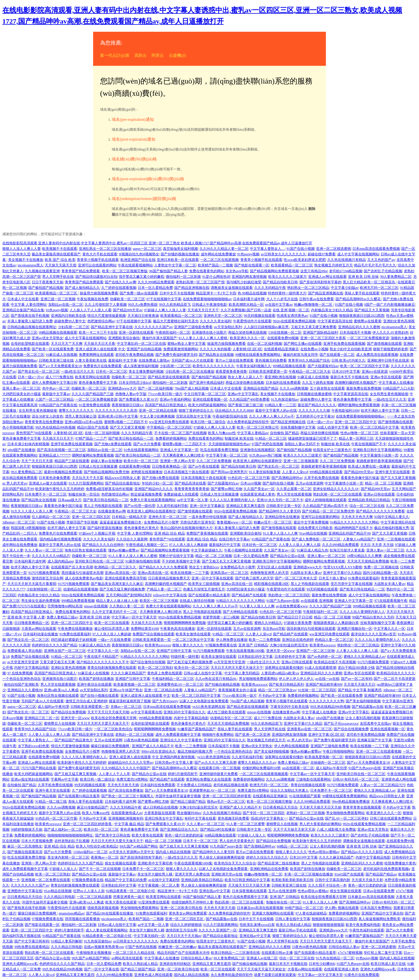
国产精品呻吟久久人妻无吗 (280, 511)
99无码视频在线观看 (260, 316)
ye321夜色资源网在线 (208, 707)
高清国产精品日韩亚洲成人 (166, 405)
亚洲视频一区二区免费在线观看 (46, 880)
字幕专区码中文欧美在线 (290, 707)
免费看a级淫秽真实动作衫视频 (109, 489)
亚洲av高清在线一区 (120, 573)
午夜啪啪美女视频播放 (94, 953)
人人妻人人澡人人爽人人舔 (299, 545)
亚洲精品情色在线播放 (282, 517)
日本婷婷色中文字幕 (290, 657)
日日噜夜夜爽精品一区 (169, 466)
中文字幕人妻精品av (253, 433)
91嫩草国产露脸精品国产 (197, 729)
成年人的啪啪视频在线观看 (326, 500)
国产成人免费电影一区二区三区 (316, 539)
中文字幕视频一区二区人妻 (159, 885)
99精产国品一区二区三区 (304, 908)
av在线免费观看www (292, 606)
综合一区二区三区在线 (367, 506)
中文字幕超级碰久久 (207, 550)
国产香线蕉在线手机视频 (30, 316)
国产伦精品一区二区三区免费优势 (328, 511)
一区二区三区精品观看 (94, 897)
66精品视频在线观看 (220, 835)
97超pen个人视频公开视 (97, 533)
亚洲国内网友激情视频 (249, 277)
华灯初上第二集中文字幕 (383, 953)
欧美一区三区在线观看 (112, 623)
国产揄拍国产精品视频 (46, 288)
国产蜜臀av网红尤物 (226, 489)
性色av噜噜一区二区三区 (359, 433)
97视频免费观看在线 (221, 645)
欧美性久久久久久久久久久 (214, 366)
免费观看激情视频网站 (181, 349)
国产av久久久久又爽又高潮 (215, 763)
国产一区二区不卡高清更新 (395, 679)
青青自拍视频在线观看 (308, 785)
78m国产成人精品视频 (192, 388)
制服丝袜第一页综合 (84, 494)
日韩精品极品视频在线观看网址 (32, 327)
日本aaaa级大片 (70, 500)
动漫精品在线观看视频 (81, 589)
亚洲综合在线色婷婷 (298, 640)
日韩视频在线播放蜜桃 (314, 394)
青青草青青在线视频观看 (362, 807)
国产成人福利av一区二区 (63, 829)
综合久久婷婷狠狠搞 (186, 925)
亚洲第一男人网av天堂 (177, 461)
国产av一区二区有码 (357, 679)
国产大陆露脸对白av (323, 366)
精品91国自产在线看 (93, 427)
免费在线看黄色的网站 (207, 271)
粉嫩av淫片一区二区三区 (273, 522)
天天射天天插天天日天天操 (320, 807)
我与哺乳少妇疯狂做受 (244, 282)
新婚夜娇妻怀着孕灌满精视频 (379, 461)
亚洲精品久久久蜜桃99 (25, 690)
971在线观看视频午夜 (391, 601)
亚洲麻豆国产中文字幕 (374, 740)
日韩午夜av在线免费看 (316, 299)
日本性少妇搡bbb (322, 964)
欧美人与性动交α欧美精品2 (97, 846)
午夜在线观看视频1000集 (245, 651)
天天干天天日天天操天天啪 (108, 712)
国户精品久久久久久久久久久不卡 (103, 662)
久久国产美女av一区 (259, 489)
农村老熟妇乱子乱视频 (72, 841)
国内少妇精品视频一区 (380, 573)
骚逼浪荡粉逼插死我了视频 (130, 701)
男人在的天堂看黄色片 (237, 841)
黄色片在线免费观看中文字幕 (245, 897)
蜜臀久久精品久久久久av (257, 763)
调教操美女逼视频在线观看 (232, 288)
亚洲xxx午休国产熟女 (126, 690)
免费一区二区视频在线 (381, 567)
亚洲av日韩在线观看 (379, 494)
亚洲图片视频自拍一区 (355, 629)
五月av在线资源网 (309, 483)
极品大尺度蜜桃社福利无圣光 (176, 321)
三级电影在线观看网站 (313, 779)
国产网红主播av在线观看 (303, 344)
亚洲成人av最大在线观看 (48, 483)
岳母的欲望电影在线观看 (30, 344)
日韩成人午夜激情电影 (210, 305)
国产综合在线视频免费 (351, 729)
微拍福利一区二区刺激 (183, 277)
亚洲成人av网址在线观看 (327, 277)
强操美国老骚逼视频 (103, 908)
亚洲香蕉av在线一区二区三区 (309, 729)
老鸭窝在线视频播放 (147, 472)
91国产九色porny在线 (283, 601)
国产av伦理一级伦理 (140, 506)
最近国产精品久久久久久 (317, 405)
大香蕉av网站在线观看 (39, 629)
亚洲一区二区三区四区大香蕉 (323, 338)
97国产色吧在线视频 (267, 444)
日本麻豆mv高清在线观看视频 (371, 897)
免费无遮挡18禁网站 (132, 779)
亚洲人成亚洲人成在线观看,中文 (100, 349)
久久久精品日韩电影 (59, 897)
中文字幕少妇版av (345, 288)
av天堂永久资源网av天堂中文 (132, 852)
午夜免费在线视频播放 (75, 629)
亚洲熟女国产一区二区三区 (65, 651)
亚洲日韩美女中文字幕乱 (164, 818)
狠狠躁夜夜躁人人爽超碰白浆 (336, 623)
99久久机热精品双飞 (175, 305)
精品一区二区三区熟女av (277, 690)
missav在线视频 (96, 606)
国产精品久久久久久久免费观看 (163, 567)
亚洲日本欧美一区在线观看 (178, 260)
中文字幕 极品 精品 (129, 824)
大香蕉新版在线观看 (160, 813)
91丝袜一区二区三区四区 (317, 690)
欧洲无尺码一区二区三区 (379, 288)
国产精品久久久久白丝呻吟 (103, 545)
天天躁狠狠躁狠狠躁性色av (229, 444)
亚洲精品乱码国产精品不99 (349, 533)
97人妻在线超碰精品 (311, 913)
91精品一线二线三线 (51, 802)
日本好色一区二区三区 (260, 545)
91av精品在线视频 (313, 533)
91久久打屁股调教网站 (86, 483)
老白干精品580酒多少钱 (356, 668)
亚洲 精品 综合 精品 (169, 533)
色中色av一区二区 (56, 388)
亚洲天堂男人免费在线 (192, 874)
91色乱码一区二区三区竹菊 (249, 478)
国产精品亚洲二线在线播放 (278, 863)
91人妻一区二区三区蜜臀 (246, 824)
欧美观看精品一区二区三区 (292, 265)
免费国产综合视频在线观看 (153, 634)
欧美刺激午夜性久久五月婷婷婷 (60, 489)
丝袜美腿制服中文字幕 (298, 427)
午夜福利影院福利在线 (230, 416)
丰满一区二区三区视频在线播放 (308, 874)
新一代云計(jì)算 (115, 55)
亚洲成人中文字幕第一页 (179, 450)
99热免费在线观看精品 (32, 947)
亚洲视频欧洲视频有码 (126, 818)
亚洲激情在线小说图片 (209, 332)
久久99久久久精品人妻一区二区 (224, 249)
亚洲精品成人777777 (54, 455)
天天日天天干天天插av (184, 936)
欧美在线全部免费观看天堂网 (114, 718)
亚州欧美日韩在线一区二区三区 (100, 561)
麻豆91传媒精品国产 (93, 807)
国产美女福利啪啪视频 (363, 701)
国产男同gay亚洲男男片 (229, 472)
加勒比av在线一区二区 (66, 305)
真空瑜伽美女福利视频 (180, 249)
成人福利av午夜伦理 (53, 707)
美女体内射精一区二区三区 (68, 857)
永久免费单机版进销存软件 (248, 422)
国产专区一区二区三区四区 (264, 813)
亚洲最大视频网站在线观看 (273, 913)
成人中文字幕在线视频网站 (358, 254)
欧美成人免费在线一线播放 (369, 466)
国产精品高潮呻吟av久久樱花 (358, 299)
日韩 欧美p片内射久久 (348, 360)
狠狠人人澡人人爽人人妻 (22, 249)
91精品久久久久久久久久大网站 (354, 522)
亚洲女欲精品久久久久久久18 (336, 489)
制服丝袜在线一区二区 (284, 902)
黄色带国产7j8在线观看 (34, 433)
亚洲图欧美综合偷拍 (124, 338)
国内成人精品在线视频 (173, 852)
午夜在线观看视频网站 (135, 265)
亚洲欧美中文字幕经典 (155, 863)
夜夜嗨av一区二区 (105, 857)
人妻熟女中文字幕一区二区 (175, 265)
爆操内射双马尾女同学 (301, 355)
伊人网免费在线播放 (232, 640)
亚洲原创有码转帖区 (175, 964)
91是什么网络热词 (216, 277)
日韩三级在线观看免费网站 (391, 818)
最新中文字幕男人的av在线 (276, 411)
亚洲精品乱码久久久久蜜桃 (359, 327)
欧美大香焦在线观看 (148, 835)
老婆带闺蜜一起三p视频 (221, 617)
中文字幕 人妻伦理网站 (29, 305)
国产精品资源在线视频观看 (169, 377)
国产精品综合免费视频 (68, 712)
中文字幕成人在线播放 (396, 383)
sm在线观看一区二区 (298, 768)
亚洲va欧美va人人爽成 (61, 690)
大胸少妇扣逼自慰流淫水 (289, 645)
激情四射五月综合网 (47, 578)
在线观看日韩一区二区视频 (219, 768)
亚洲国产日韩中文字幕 (174, 651)
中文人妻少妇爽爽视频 (157, 416)
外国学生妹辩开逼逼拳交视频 (178, 796)
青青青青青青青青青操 (192, 489)
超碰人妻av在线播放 (106, 461)
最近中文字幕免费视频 (311, 522)
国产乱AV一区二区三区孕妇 (347, 818)
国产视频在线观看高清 (25, 852)
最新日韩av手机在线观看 (298, 930)
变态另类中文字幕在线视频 (351, 584)
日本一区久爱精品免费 (155, 288)
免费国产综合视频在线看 (30, 657)
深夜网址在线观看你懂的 (284, 668)
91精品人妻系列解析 (67, 941)
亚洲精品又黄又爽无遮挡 (245, 506)
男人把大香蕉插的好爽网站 (320, 824)
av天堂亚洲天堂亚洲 (23, 662)
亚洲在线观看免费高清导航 (126, 578)
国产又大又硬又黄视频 (127, 427)
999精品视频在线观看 (289, 366)
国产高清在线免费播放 (126, 790)
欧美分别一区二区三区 (141, 461)
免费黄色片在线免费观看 (102, 366)
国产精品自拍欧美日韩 (280, 282)
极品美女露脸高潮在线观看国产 (56, 254)
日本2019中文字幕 (346, 372)
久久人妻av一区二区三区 (44, 550)
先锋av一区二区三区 (126, 707)
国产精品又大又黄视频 (372, 310)
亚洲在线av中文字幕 (215, 891)
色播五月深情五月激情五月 (204, 589)
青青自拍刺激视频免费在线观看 (112, 668)
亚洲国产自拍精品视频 (144, 349)
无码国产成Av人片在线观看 (193, 360)
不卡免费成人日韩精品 (194, 785)
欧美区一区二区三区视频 (159, 601)
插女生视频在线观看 (120, 863)
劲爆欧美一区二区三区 (127, 299)
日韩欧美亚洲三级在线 (56, 360)
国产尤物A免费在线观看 (113, 444)
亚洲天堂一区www (280, 651)
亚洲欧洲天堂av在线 (227, 874)
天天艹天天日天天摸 (37, 461)
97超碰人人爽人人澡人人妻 (165, 310)
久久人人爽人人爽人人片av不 (272, 416)
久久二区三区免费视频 (214, 461)
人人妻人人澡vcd (295, 472)
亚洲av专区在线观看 (386, 377)
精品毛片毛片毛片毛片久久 (375, 265)
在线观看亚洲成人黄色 (258, 494)
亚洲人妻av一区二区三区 (21, 388)
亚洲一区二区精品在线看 (158, 411)
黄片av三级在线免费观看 (234, 360)
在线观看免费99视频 (283, 338)
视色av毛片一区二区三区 (226, 802)
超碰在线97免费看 (322, 254)
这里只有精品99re (314, 271)
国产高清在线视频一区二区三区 (61, 450)
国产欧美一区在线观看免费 (53, 349)
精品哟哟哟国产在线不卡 (354, 528)
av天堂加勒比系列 (228, 327)
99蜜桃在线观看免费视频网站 (258, 355)
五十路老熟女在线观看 (327, 388)
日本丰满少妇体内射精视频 (28, 444)
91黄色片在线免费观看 (362, 975)
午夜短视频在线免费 (93, 299)
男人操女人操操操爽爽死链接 (222, 857)
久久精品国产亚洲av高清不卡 (325, 506)
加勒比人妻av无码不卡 (302, 444)
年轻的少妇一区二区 (157, 483)
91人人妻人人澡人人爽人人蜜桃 (203, 338)
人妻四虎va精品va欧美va (280, 673)
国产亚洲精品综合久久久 (179, 829)
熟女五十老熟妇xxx (204, 567)
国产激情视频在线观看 (384, 344)
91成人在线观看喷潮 (320, 668)
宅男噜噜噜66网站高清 (65, 606)
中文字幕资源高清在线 (335, 321)
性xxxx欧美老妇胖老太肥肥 (305, 260)
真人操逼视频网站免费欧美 (379, 919)
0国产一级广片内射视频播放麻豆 (390, 305)
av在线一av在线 (327, 679)
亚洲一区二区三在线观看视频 (379, 751)
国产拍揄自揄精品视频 (222, 684)
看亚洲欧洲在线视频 (280, 377)
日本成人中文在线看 (23, 299)
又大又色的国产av (381, 260)
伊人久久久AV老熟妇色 (390, 332)
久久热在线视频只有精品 (347, 260)
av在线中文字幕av (279, 305)
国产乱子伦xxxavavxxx (341, 723)
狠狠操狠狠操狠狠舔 (329, 925)
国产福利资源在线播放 (105, 528)
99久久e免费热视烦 (143, 305)
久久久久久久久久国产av (153, 327)
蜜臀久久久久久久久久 (76, 411)
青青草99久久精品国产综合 (309, 360)
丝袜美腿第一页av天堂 (397, 433)
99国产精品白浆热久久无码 (373, 617)
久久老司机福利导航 (172, 506)
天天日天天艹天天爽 (67, 344)
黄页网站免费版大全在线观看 (209, 779)
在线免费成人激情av (154, 360)
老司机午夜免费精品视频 (134, 355)
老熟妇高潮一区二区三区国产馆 (200, 282)
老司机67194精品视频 (346, 271)
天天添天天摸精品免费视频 (368, 561)
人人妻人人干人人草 (114, 774)
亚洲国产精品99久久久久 (154, 489)
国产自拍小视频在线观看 (100, 696)
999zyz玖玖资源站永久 (159, 751)
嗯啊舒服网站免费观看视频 (359, 405)
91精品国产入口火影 (398, 388)
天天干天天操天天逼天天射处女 (261, 969)
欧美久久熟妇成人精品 (294, 925)
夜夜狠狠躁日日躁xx (127, 405)
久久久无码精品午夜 (270, 288)
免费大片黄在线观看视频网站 (153, 500)
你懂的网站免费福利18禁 (261, 768)
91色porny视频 (248, 254)
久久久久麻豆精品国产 (128, 673)
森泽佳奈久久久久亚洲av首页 (373, 634)
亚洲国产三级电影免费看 (193, 327)
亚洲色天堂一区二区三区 (223, 316)
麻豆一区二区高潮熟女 (25, 846)
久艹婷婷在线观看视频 (119, 288)
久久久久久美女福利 (216, 321)
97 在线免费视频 (20, 673)
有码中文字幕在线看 (200, 818)
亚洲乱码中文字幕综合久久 (184, 712)
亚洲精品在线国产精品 (261, 388)
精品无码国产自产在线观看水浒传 (183, 953)
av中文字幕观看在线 (147, 712)
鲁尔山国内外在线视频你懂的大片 (187, 528)
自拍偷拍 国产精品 (284, 433)
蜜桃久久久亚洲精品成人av (364, 657)
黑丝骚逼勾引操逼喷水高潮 (82, 573)
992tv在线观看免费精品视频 (294, 321)
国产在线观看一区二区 (337, 355)
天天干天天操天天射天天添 (294, 829)
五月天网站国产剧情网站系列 (129, 595)
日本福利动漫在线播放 (40, 634)
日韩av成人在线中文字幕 (203, 673)
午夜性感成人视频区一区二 (147, 545)
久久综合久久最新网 (132, 539)
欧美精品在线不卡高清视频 (335, 662)
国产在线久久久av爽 (120, 282)
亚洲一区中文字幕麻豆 (207, 506)
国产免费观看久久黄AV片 (139, 399)
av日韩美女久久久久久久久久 (284, 254)
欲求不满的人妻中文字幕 (380, 411)
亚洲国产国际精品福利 (320, 332)
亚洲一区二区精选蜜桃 (333, 249)
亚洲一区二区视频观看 (301, 461)
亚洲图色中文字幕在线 (25, 891)
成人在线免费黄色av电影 (84, 578)
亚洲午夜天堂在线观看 (393, 472)
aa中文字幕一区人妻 (192, 500)
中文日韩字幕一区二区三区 (205, 394)
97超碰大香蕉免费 (298, 623)
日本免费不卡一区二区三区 (46, 494)
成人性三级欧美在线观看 (226, 712)
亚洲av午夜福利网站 (175, 399)
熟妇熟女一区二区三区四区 (289, 595)
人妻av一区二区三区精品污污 (382, 785)
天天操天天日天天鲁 (100, 344)
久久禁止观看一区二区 (294, 489)
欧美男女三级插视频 (204, 584)
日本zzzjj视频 (251, 483)
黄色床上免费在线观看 (165, 673)
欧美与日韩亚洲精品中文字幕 (247, 880)
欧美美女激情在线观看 (193, 634)
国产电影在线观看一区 (252, 265)
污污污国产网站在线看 (39, 768)
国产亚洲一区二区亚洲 (253, 735)
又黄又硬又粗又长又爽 (57, 662)
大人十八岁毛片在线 (282, 299)
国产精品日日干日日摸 (295, 617)
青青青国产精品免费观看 (81, 271)
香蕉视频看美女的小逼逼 (237, 690)
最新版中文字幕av (56, 394)
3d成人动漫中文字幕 (333, 427)
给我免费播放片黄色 (400, 863)
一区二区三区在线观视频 (219, 260)
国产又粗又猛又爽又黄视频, (76, 774)
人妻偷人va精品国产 (359, 539)
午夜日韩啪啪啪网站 (338, 751)
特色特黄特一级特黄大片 (287, 293)
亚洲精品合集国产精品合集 (23, 310)
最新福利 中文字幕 (123, 360)
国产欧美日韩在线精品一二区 (131, 438)
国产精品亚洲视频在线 (192, 288)
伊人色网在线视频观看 (292, 746)
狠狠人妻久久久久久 (188, 645)
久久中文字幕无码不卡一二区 (115, 612)
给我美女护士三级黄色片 (332, 450)
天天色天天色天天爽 (357, 517)
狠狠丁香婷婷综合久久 (196, 411)
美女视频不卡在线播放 (26, 260)
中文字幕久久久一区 (389, 629)
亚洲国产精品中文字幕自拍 (382, 913)
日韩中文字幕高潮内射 (333, 880)
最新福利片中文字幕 (225, 545)
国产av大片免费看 (147, 444)
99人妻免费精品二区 (396, 277)
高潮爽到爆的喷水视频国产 (356, 383)
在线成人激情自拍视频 (197, 601)
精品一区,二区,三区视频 (383, 483)
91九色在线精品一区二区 (335, 958)
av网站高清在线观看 (127, 958)
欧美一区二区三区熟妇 (155, 668)
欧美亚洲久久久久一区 (248, 338)
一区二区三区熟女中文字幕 (193, 640)
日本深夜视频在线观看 (249, 891)
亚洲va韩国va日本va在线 (84, 422)
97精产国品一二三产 (91, 438)
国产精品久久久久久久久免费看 (380, 511)
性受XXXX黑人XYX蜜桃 (343, 567)
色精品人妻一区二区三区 (334, 640)
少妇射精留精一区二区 (44, 589)
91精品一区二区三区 (271, 438)
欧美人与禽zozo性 (222, 433)
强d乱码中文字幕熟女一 (269, 818)
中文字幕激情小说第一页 (379, 455)
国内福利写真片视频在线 (22, 936)
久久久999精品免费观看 (156, 282)
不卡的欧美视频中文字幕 (181, 561)
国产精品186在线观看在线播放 (110, 913)
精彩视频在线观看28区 (271, 584)
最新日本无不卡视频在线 (349, 377)
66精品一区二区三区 (292, 846)
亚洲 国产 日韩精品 (253, 645)
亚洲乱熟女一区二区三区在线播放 (105, 249)
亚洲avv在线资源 (375, 372)
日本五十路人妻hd (333, 578)
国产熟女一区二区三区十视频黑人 (127, 796)
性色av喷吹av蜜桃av (324, 852)
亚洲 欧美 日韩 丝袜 (363, 277)
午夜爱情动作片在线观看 (252, 321)
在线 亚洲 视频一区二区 (291, 310)
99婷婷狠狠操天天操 (26, 829)
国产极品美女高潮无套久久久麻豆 (117, 584)
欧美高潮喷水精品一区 (246, 305)
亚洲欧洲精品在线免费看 (269, 869)
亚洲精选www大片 (122, 388)
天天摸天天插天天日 (359, 684)
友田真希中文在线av (375, 723)
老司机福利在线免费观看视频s (387, 869)
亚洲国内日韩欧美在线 (68, 316)
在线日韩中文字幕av (234, 539)
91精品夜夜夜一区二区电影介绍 (131, 891)
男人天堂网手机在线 (58, 277)
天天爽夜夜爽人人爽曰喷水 (183, 455)
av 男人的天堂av (15, 483)
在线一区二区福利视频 (264, 344)
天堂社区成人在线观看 (274, 567)
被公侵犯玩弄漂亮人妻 (112, 629)
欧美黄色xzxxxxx (158, 645)
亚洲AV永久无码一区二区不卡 (280, 500)
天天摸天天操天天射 (367, 880)
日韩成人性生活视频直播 (98, 466)
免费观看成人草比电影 (25, 651)
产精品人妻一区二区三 (164, 589)
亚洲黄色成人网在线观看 (153, 975)
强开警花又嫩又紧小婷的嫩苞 (141, 277)
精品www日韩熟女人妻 (122, 478)
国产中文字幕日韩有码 (32, 941)
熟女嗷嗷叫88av (189, 813)
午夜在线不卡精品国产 (101, 657)
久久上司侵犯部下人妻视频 (106, 305)
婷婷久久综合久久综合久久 (267, 857)
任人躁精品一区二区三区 (51, 517)
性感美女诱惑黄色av (292, 316)
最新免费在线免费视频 (364, 388)
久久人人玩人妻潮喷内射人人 (232, 500)
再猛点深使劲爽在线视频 (247, 332)
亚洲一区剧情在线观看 (136, 332)
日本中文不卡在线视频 (177, 293)
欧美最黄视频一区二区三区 (134, 684)
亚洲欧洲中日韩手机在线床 (388, 360)
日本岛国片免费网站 (376, 908)
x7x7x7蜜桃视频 (350, 953)
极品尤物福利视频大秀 (392, 528)
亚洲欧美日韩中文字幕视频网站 (377, 450)
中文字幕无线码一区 (149, 936)
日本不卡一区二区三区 (200, 841)
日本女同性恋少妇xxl (135, 383)
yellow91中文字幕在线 (170, 595)
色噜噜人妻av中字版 (131, 394)
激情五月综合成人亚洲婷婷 (86, 701)
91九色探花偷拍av (285, 399)
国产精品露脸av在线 (367, 707)
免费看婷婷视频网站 (171, 438)
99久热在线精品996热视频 (55, 427)
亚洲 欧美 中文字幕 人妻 (26, 617)
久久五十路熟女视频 (318, 383)
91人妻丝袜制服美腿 (264, 472)
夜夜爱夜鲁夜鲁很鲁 (231, 372)
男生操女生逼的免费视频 (40, 601)
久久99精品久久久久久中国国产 (126, 768)
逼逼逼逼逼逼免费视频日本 (121, 522)
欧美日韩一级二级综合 (208, 422)
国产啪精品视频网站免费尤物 (106, 472)
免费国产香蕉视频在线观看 (207, 533)
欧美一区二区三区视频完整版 (125, 271)
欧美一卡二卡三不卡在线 (98, 332)
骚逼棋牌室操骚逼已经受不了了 (313, 438)
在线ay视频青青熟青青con (104, 947)
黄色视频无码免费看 (271, 360)
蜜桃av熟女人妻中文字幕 (186, 344)
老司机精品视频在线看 (231, 785)
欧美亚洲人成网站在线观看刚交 (258, 461)
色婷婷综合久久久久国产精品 (54, 645)
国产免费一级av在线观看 (139, 293)
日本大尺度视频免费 (37, 841)
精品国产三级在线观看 (72, 461)
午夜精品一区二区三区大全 (310, 372)
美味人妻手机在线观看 (362, 293)
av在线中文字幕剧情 (164, 880)
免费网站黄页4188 (145, 629)
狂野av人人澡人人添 (89, 891)
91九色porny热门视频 (265, 455)
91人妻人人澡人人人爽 (280, 533)
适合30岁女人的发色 (47, 416)
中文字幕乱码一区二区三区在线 (141, 344)
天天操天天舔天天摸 (61, 265)
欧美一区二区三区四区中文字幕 (365, 366)
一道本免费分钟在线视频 (207, 517)
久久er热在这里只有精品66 (216, 679)
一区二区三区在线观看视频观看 (264, 774)
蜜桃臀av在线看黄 (368, 321)
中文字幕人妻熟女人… (267, 249)
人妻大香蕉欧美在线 (91, 360)
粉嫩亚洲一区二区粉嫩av (177, 947)
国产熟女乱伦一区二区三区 (39, 372)
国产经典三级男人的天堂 (254, 578)
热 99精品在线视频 (252, 293)
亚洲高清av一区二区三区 (229, 573)
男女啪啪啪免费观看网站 (258, 679)
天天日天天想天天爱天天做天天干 (237, 668)
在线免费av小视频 (314, 349)
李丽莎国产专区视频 (82, 522)
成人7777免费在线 (59, 377)
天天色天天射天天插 (123, 785)
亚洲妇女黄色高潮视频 (68, 668)
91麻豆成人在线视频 (61, 355)
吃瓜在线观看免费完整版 (219, 450)
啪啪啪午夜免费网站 (218, 735)
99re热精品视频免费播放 (351, 802)
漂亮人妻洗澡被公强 (81, 416)
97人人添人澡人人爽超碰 (188, 545)
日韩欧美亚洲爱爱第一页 (268, 372)
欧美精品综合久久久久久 (396, 673)
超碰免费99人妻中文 (70, 321)
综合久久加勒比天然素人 (290, 790)
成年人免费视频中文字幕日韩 (54, 383)
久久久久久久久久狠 (314, 411)
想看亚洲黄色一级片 (129, 897)
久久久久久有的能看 (215, 349)
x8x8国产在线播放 (21, 450)
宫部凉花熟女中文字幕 (193, 416)
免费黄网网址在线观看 (96, 355)
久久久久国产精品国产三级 (93, 394)
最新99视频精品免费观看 (63, 472)
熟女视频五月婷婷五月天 (333, 265)
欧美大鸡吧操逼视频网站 (207, 405)
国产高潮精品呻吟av (287, 478)
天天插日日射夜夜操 (143, 316)
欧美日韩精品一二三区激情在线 (235, 953)
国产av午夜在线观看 (204, 466)
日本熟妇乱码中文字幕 (255, 657)
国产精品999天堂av (128, 310)
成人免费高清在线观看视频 (377, 355)
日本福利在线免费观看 (283, 383)
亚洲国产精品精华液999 (324, 684)
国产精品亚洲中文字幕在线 (112, 327)
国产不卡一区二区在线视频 (100, 869)
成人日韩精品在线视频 (160, 807)
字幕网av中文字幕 (64, 779)
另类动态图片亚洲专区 (198, 522)
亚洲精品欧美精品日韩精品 (369, 500)
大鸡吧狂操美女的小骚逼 (22, 394)
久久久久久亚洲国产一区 (218, 930)
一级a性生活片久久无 (78, 372)
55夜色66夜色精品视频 (141, 740)
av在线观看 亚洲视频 (317, 601)
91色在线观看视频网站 (141, 450)
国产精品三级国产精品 (188, 802)
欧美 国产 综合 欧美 (60, 260)
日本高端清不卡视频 (355, 332)
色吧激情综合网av (101, 321)
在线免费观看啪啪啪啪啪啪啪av (207, 299)
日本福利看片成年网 (249, 299)
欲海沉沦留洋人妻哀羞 (347, 550)
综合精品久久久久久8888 (234, 411)
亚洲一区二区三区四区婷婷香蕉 (227, 796)
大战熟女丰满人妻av (306, 573)
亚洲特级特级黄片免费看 (219, 774)
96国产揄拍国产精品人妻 (168, 271)
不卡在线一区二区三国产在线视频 (180, 433)
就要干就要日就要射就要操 (275, 975)
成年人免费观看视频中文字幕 (178, 735)
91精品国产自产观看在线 (58, 405)
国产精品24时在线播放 (218, 829)
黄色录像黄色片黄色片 (141, 528)
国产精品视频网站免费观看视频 (274, 271)
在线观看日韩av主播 (277, 953)
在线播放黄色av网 (112, 511)
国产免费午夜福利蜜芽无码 (176, 355)
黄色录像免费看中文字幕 (98, 383)
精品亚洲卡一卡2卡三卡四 (216, 293)
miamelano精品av (72, 913)
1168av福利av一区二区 (90, 852)
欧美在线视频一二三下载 (190, 573)
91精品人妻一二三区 (280, 405)
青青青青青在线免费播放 (44, 422)
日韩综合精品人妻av (344, 947)
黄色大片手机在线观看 (100, 254)
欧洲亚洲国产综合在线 (138, 260)
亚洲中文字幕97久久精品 (342, 573)
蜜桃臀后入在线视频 (60, 723)
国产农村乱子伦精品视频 (383, 271)
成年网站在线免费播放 (218, 254)
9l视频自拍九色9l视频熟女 (139, 254)
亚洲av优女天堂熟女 (47, 338)
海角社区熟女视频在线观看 (86, 550)
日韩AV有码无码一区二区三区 (356, 779)
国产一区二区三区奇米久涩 (296, 578)
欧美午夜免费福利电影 (363, 925)
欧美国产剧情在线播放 (96, 679)
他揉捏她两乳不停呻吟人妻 (192, 902)
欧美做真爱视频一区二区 (324, 757)
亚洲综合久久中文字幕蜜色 (181, 740)
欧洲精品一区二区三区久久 (116, 567)
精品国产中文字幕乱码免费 (126, 880)
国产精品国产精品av (381, 874)
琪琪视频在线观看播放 (82, 919)
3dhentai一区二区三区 (19, 522)
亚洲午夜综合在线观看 (94, 684)
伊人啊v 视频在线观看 (342, 908)
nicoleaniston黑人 (31, 265)
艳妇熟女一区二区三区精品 (308, 288)
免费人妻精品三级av (62, 617)
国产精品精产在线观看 (249, 595)
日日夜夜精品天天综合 (280, 807)
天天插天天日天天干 (203, 310)
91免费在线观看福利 (364, 578)
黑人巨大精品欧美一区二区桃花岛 (369, 282)
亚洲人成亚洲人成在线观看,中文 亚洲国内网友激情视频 (152, 757)
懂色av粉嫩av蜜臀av (124, 550)
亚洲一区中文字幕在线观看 (212, 578)
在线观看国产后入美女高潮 (72, 567)
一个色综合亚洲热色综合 (22, 679)
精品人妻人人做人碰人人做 (117, 601)
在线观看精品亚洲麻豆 (281, 349)
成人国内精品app (60, 561)
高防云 (141, 55)
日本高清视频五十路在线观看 (187, 472)
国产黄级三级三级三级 (246, 405)
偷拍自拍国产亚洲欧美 (21, 684)
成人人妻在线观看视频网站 (106, 930)
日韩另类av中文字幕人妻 (174, 763)
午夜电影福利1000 (345, 411)
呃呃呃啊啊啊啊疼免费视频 (185, 623)
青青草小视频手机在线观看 (98, 260)
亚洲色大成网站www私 (20, 964)
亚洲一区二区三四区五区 (91, 517)
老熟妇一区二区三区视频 (134, 735)
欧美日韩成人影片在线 (388, 964)
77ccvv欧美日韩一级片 (165, 394)
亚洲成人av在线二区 (262, 958)
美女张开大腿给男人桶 (155, 874)
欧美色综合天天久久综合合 (235, 863)
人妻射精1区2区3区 (247, 349)
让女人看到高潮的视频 (363, 718)
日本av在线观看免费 (379, 891)
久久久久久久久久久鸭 (326, 701)
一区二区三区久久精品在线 (134, 953)
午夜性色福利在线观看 (367, 930)
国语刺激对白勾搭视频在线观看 (311, 629)
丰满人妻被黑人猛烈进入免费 (30, 321)
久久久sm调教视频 (294, 388)
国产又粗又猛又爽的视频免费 (122, 589)
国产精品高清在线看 (190, 483)
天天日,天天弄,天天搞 (377, 545)
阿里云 (158, 55)
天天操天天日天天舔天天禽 (249, 885)
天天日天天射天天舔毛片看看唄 (32, 584)
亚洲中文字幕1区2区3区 (326, 735)
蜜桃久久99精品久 (268, 623)
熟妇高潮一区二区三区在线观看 (338, 494)
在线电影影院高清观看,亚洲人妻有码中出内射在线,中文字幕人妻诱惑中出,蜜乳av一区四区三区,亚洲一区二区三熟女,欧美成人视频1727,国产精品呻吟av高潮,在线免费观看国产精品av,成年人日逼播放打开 (157, 243)
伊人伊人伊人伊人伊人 (296, 679)
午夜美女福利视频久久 (254, 366)
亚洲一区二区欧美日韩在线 (181, 908)
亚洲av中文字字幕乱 (243, 394)
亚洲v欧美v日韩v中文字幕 (118, 416)
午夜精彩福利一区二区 (173, 332)
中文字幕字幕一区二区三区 (227, 455)
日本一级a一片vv (31, 377)
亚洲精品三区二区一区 (42, 718)
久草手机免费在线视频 (322, 478)
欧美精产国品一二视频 (215, 265)
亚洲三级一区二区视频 (58, 299)
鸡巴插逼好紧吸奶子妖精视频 (74, 640)
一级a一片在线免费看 (114, 640)
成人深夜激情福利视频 (141, 366)
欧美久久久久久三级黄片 (287, 277)
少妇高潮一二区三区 (74, 327)
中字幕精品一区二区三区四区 (169, 427)
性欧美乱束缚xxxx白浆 (257, 925)
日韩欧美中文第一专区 (284, 506)
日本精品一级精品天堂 (129, 517)
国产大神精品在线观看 (240, 612)
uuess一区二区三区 (147, 249)
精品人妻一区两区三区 (356, 438)
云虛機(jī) (177, 55)
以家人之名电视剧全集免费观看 (204, 701)
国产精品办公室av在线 (288, 556)
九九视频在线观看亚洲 (42, 271)
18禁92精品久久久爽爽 (364, 556)
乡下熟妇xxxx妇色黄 (33, 746)
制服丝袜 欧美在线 (239, 438)
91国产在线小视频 (301, 249)
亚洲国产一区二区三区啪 (315, 651)
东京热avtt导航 (237, 271)
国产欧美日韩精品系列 (286, 684)
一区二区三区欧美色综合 (113, 729)
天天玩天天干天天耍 (88, 478)
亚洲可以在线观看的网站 (97, 265)
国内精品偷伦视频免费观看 (61, 539)
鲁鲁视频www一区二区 (235, 522)
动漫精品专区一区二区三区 (231, 718)
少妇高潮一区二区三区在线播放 (190, 372)
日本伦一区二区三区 (111, 372)
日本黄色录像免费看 (54, 478)
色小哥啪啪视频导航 (18, 427)
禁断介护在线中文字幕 (176, 556)
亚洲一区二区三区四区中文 (356, 422)
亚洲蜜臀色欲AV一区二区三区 (180, 684)
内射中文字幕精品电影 (32, 668)
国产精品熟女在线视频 (216, 355)
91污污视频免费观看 (44, 573)
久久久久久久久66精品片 (51, 556)
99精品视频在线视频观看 (58, 332)
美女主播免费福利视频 (146, 372)
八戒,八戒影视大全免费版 (336, 829)
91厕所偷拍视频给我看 (143, 561)
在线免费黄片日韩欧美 (315, 528)
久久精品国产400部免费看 (249, 399)
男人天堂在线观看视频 (294, 494)
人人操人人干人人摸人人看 (90, 310)
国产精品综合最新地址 (122, 483)
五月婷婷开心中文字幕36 (315, 416)
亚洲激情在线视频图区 (258, 450)
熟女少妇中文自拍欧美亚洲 (351, 349)
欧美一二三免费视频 (264, 640)
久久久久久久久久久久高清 (116, 411)
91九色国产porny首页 (226, 846)
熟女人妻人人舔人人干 (245, 377)
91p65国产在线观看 (349, 874)
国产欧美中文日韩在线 (113, 835)
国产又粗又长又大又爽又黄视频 (226, 561)
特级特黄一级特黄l (185, 657)
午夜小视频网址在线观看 (243, 550)
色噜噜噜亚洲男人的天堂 (269, 573)
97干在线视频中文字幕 (164, 299)
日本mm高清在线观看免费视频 (376, 249)
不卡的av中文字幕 (272, 696)
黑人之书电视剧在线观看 (103, 506)
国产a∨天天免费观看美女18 (60, 366)
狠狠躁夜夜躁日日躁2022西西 (362, 316)
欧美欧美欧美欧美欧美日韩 (292, 880)
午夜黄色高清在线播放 (177, 629)
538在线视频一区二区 (285, 332)
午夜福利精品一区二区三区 (173, 679)
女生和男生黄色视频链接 (389, 394)
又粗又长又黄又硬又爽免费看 (314, 327)
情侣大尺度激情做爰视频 (106, 316)
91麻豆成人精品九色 (313, 550)
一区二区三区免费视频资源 (368, 338)
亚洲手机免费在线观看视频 (344, 344)
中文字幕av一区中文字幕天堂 (134, 617)
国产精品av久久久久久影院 (362, 852)
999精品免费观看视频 (78, 601)
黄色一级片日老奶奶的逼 (184, 835)
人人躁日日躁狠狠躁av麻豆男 (267, 327)
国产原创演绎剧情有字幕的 (320, 282)
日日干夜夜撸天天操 (47, 282)
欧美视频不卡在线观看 (60, 249)
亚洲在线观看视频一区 (210, 399)
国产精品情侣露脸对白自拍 (96, 277)
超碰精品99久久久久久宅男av (131, 763)
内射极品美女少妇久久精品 (332, 310)
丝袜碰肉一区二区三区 (328, 763)
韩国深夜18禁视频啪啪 (28, 528)
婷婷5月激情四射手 (183, 774)
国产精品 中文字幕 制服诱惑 (360, 690)
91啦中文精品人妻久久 (392, 517)
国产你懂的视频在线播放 (180, 254)
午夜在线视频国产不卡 (369, 444)
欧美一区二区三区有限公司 (258, 427)
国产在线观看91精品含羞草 (209, 595)
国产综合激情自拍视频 (148, 662)
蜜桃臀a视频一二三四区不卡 (126, 422)
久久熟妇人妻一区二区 (127, 606)
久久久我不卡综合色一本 (327, 885)
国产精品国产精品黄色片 (74, 740)
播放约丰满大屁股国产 (159, 338)
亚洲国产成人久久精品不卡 (153, 746)
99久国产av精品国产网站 (139, 846)
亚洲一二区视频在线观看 (396, 539)
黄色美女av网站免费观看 (188, 913)
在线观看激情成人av (127, 813)
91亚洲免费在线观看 (95, 405)
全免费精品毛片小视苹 (161, 522)
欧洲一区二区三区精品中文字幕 (375, 427)
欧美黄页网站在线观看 (93, 377)
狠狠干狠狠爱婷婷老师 (390, 349)
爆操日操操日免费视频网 (110, 746)
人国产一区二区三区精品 (54, 399)
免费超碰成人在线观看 (181, 494)
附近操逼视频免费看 (146, 494)
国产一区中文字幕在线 (102, 969)
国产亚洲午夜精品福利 (207, 383)
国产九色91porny (165, 701)
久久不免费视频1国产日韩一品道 (246, 310)
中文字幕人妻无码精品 (242, 673)
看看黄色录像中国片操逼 (360, 478)
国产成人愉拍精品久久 (82, 288)
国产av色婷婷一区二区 (325, 657)
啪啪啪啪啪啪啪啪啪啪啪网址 (71, 835)
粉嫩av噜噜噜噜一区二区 (314, 305)
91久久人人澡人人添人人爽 (32, 511)
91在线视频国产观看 (305, 796)
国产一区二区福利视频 (155, 388)
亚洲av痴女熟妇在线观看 (30, 779)
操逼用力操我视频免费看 (99, 293)
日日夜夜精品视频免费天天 (169, 578)
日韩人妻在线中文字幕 (293, 919)
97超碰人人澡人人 (252, 835)
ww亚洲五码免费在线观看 (169, 422)
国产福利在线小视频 (278, 483)
